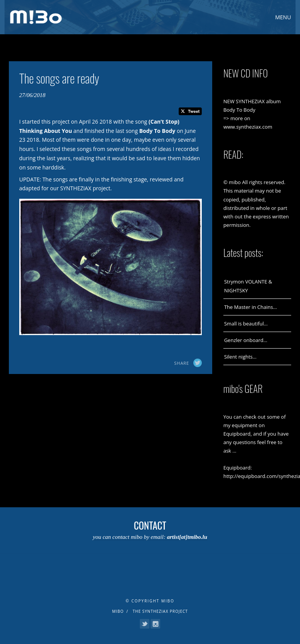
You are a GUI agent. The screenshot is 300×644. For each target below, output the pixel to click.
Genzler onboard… (246, 340)
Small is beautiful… (246, 324)
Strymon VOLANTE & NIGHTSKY (248, 286)
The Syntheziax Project (160, 611)
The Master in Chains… (251, 307)
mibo (118, 611)
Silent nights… (240, 357)
